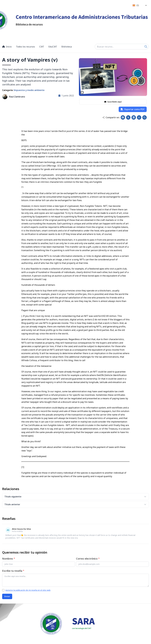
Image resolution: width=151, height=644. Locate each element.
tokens (123, 162)
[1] (23, 467)
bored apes (99, 269)
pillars (56, 146)
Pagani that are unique (33, 310)
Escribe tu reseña (13, 571)
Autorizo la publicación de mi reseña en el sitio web (28, 590)
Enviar (7, 596)
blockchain (38, 162)
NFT (105, 206)
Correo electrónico (88, 559)
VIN (102, 375)
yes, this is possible (93, 294)
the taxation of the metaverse (36, 366)
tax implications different (103, 178)
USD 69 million (109, 316)
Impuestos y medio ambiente (29, 90)
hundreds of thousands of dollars (38, 285)
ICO (59, 166)
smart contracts (79, 162)
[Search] (146, 47)
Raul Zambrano (17, 97)
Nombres (9, 559)
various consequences (81, 343)
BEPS (24, 140)
